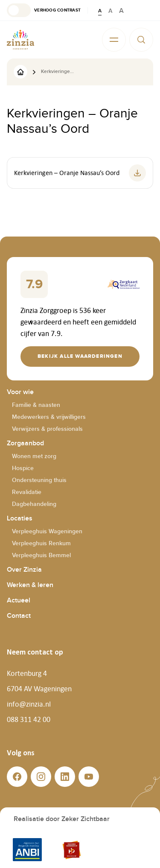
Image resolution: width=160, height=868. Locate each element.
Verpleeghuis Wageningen (47, 531)
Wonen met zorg (34, 456)
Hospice (23, 468)
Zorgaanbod (25, 443)
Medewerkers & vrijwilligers (49, 417)
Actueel (19, 601)
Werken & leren (30, 585)
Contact (19, 616)
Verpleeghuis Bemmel (41, 555)
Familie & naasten (36, 405)
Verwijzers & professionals (47, 429)
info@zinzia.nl (29, 704)
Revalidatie (27, 492)
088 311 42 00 (29, 719)
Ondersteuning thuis (39, 480)
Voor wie (20, 392)
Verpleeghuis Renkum (41, 543)
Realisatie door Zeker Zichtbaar (62, 819)
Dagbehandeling (34, 504)
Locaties (20, 519)
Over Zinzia (24, 570)
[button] (44, 10)
